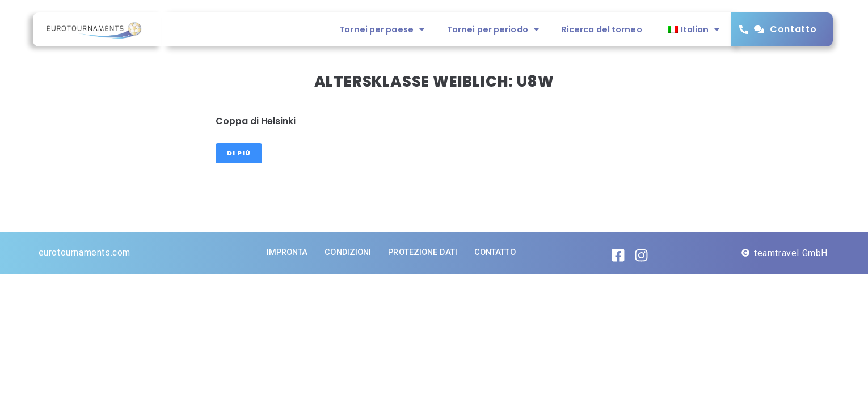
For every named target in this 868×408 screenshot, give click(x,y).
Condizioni (348, 252)
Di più (239, 153)
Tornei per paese (382, 29)
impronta (287, 252)
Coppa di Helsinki (256, 121)
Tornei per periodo (493, 29)
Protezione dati (423, 252)
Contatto (793, 29)
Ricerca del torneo (602, 29)
